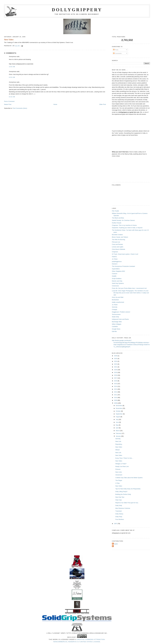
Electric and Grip (117, 281)
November (119, 408)
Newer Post (8, 104)
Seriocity (115, 307)
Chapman (115, 252)
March (118, 431)
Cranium (115, 274)
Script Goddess (117, 279)
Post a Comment (9, 101)
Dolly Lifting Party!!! (121, 492)
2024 (116, 361)
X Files (118, 483)
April (117, 428)
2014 (116, 386)
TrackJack (119, 511)
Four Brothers (120, 519)
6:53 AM (12, 77)
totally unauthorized (118, 302)
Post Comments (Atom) (20, 108)
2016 (116, 381)
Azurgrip (115, 544)
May (117, 425)
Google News (116, 329)
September (119, 414)
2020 (116, 370)
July (117, 419)
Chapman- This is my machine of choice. (125, 225)
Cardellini (115, 326)
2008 (116, 403)
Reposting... (119, 444)
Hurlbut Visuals (117, 223)
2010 (116, 398)
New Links (119, 472)
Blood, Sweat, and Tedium (120, 237)
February (119, 433)
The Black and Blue (118, 218)
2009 (116, 400)
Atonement (119, 475)
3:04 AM (12, 67)
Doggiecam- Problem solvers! (121, 312)
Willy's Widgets (117, 324)
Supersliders (116, 269)
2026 (116, 356)
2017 (116, 378)
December (119, 406)
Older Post (103, 104)
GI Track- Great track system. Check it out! (125, 254)
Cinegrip (115, 309)
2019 (116, 372)
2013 (116, 389)
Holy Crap (118, 500)
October (118, 411)
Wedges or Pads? (121, 464)
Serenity (118, 439)
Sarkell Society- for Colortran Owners (123, 220)
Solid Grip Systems (118, 283)
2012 (116, 392)
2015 (116, 384)
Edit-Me (114, 331)
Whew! (118, 450)
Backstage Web (117, 322)
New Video (119, 447)
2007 (116, 524)
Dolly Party (119, 517)
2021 (116, 367)
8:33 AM (12, 97)
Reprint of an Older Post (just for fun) (127, 503)
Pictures (118, 469)
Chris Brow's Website (119, 249)
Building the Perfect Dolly (123, 494)
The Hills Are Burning (118, 240)
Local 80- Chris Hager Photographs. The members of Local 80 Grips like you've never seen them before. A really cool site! (130, 293)
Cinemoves (115, 286)
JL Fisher (115, 259)
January (118, 436)
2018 (116, 375)
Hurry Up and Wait (118, 297)
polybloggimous (117, 261)
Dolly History (119, 514)
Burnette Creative (117, 235)
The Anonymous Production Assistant (123, 266)
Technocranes (116, 314)
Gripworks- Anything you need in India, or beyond (127, 228)
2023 (116, 364)
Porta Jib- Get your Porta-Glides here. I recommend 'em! (129, 288)
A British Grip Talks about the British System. (129, 478)
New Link (118, 441)
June (117, 422)
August (118, 417)
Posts (116, 50)
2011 (116, 395)
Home (55, 104)
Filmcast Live (116, 242)
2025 (116, 359)
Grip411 (114, 257)
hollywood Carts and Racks (120, 319)
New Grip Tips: (120, 497)
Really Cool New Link (122, 466)
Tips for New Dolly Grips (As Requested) (128, 489)
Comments (117, 53)
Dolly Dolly (119, 505)
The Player (119, 480)
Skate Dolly (115, 317)
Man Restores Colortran (123, 508)
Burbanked (115, 300)
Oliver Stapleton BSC (119, 271)
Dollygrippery (77, 10)
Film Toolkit (115, 211)
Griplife (114, 276)
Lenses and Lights (118, 247)
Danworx (115, 264)
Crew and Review (117, 244)
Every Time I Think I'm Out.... (124, 458)
